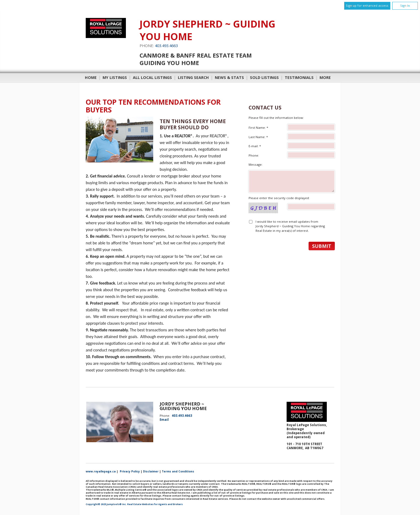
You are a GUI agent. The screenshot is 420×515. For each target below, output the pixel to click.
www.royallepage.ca (101, 471)
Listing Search (193, 77)
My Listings (115, 77)
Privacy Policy (130, 471)
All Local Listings (152, 77)
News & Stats (229, 77)
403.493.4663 (166, 46)
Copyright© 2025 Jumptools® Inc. (106, 504)
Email (164, 420)
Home (91, 77)
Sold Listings (264, 77)
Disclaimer (151, 471)
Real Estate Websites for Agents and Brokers (155, 504)
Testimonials (299, 77)
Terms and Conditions (178, 471)
